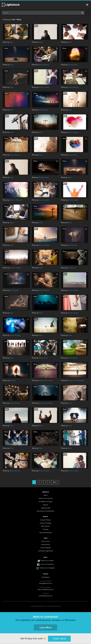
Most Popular (46, 526)
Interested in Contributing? (45, 511)
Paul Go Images (15, 268)
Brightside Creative (46, 381)
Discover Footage (45, 523)
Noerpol (13, 381)
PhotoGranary (44, 177)
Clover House (15, 403)
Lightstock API (46, 508)
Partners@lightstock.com (46, 590)
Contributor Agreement (45, 551)
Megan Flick (43, 358)
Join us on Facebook (47, 564)
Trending (45, 529)
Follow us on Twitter (47, 561)
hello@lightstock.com (46, 596)
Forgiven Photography (76, 381)
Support (46, 505)
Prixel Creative (44, 87)
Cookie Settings (45, 548)
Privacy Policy (46, 544)
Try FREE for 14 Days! (45, 502)
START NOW (59, 639)
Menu (87, 5)
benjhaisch (72, 268)
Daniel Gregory (15, 335)
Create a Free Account (46, 498)
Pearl (12, 42)
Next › (55, 482)
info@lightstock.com (46, 583)
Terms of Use (45, 541)
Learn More (46, 627)
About (46, 495)
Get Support (45, 577)
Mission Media (44, 245)
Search (82, 13)
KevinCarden (73, 65)
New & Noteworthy (46, 533)
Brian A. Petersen (16, 200)
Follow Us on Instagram (47, 568)
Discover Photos (46, 520)
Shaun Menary (44, 65)
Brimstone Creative (46, 403)
